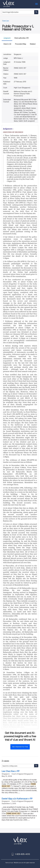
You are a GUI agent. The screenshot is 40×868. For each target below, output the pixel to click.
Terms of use (9, 863)
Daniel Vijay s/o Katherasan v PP (17, 799)
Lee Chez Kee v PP (11, 771)
